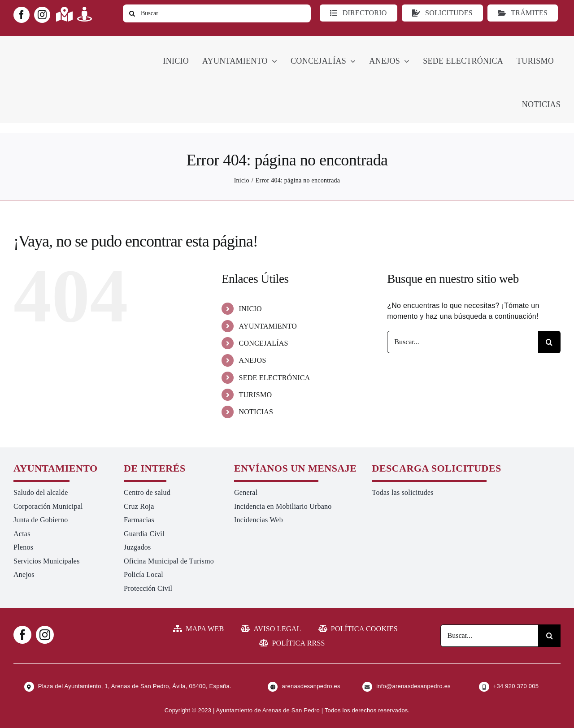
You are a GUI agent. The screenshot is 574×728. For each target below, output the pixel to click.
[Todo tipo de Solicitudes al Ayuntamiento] (442, 13)
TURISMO (256, 395)
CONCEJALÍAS (264, 343)
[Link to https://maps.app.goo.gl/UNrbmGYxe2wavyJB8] (64, 14)
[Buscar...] (463, 342)
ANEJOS (253, 360)
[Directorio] (358, 13)
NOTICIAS (256, 412)
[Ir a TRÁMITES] (523, 13)
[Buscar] (217, 13)
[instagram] (42, 15)
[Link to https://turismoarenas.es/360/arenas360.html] (85, 14)
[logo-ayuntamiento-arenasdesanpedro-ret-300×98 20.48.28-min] (70, 44)
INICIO (250, 309)
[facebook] (22, 15)
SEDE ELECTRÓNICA (275, 378)
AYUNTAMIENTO (268, 326)
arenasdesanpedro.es (311, 686)
